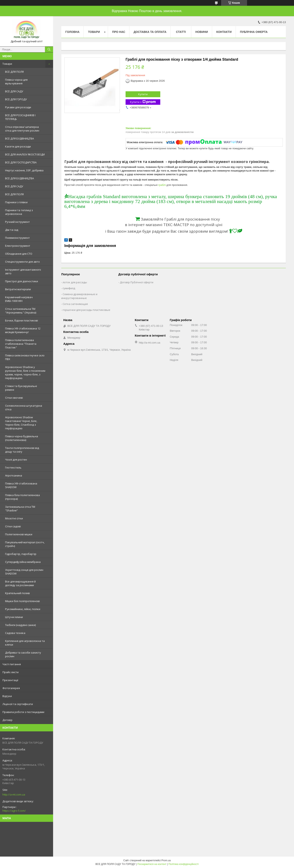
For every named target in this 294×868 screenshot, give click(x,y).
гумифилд (69, 288)
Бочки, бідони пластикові (22, 320)
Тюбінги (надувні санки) (20, 625)
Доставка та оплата (150, 32)
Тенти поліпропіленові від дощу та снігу (22, 450)
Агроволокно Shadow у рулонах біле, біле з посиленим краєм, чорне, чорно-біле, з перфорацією (25, 373)
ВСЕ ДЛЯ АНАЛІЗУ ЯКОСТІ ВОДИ (25, 154)
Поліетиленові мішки (19, 534)
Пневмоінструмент (17, 238)
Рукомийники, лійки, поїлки (23, 609)
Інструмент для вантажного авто (23, 271)
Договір (7, 720)
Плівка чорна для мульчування (16, 81)
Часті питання (12, 664)
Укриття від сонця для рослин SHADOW (24, 572)
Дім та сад (12, 230)
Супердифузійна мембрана (23, 562)
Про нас (119, 32)
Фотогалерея (11, 688)
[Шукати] (49, 49)
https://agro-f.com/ (14, 811)
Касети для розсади (18, 146)
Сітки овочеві (14, 398)
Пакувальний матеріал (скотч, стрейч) (25, 544)
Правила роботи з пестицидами (23, 712)
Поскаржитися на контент (152, 864)
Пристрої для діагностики (22, 281)
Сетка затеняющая (75, 304)
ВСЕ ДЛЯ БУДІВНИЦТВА (19, 138)
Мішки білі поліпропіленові (22, 601)
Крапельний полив (17, 593)
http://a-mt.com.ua (14, 794)
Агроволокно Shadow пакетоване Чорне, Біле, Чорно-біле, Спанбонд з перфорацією (21, 423)
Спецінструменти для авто (22, 262)
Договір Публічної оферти (137, 282)
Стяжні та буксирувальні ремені (21, 388)
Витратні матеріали (18, 289)
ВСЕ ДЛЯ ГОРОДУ (16, 99)
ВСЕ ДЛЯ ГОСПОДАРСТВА (21, 162)
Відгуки (7, 696)
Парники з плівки (16, 202)
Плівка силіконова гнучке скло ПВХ (25, 357)
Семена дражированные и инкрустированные (79, 296)
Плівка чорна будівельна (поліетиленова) (22, 438)
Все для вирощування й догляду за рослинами (20, 583)
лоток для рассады (75, 282)
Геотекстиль (13, 467)
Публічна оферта (254, 32)
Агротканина (14, 475)
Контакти (224, 32)
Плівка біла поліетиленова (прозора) (22, 497)
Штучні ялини (14, 617)
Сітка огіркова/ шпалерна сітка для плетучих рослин (22, 129)
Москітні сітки (14, 518)
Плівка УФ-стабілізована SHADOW (21, 485)
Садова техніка (15, 633)
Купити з (143, 102)
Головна (72, 32)
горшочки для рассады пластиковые (86, 310)
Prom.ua (166, 860)
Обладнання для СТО (19, 254)
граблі (162, 185)
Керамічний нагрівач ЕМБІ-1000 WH (19, 299)
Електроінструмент (18, 246)
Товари (7, 64)
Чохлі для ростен (16, 460)
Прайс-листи (11, 672)
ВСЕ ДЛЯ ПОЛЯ (14, 72)
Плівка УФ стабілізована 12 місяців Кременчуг (23, 330)
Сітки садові (13, 526)
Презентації (10, 680)
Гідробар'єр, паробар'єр (21, 554)
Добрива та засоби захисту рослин (23, 654)
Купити (143, 94)
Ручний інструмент (17, 222)
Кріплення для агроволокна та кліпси (25, 643)
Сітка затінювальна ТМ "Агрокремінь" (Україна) (21, 311)
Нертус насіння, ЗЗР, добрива (24, 170)
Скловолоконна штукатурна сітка (24, 407)
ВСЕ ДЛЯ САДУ (14, 91)
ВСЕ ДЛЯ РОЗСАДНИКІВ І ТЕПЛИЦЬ (20, 117)
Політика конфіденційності (184, 864)
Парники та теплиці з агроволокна (19, 212)
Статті (181, 32)
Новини (202, 32)
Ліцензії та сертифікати (18, 704)
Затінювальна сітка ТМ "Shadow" (20, 509)
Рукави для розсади (18, 107)
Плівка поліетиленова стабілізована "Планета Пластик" (21, 344)
